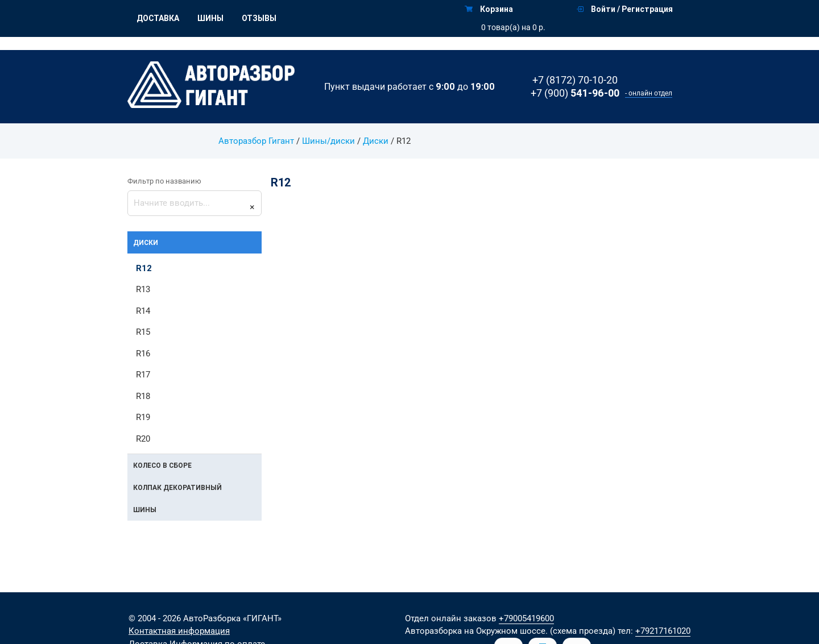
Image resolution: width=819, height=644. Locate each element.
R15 (143, 332)
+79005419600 (526, 618)
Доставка (158, 18)
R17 (143, 375)
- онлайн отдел (649, 93)
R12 (144, 268)
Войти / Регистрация (625, 9)
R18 (143, 396)
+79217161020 (663, 631)
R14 (143, 311)
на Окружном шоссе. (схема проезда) (540, 631)
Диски (376, 141)
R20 (143, 439)
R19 (143, 417)
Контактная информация (179, 631)
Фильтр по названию (164, 181)
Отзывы (259, 18)
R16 (143, 354)
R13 (143, 289)
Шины (210, 18)
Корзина (489, 9)
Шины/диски (328, 141)
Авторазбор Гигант (256, 141)
